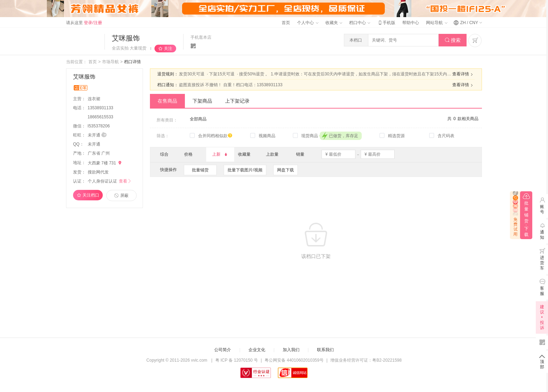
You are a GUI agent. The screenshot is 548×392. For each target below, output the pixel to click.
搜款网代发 (98, 172)
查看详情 (463, 74)
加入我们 (291, 350)
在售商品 (167, 101)
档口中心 (360, 23)
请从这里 (84, 23)
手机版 (386, 23)
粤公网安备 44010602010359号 (294, 360)
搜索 (453, 40)
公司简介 (223, 350)
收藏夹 (334, 23)
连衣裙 (95, 99)
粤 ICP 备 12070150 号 (237, 360)
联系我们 (325, 350)
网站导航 (437, 23)
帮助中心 (411, 23)
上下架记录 (237, 101)
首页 (286, 23)
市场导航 (110, 62)
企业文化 (257, 350)
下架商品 (202, 101)
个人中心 (308, 23)
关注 (168, 49)
